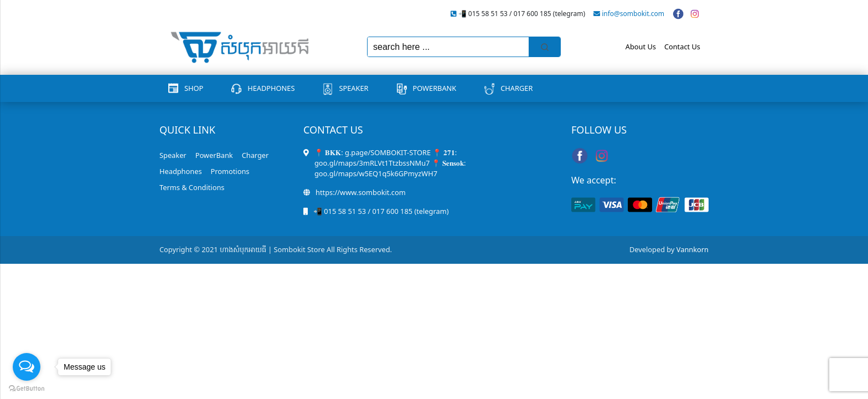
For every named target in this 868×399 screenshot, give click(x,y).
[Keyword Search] (448, 47)
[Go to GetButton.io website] (27, 388)
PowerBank (435, 88)
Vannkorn (693, 249)
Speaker (353, 88)
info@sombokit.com (633, 14)
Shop (194, 88)
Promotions (230, 171)
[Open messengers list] (27, 367)
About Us (641, 47)
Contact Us (682, 47)
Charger (516, 88)
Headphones (271, 88)
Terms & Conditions (192, 187)
